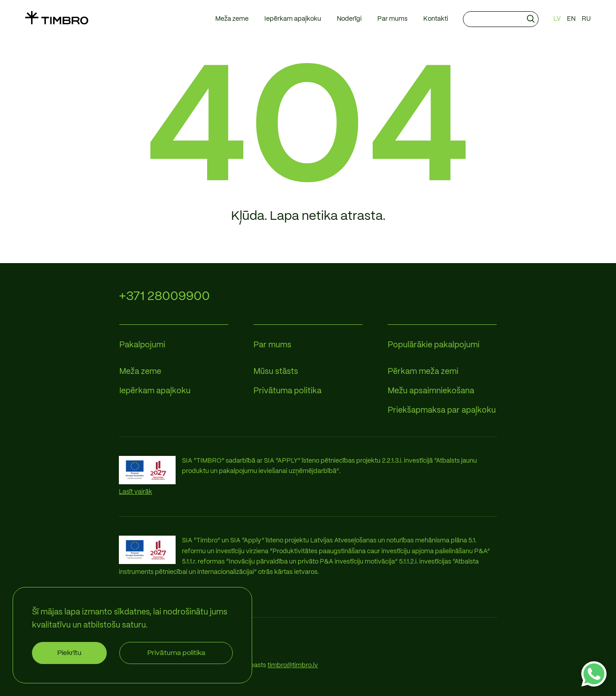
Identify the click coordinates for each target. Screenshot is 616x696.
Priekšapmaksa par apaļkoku (442, 411)
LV (557, 19)
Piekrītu (69, 653)
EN (571, 19)
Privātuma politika (288, 391)
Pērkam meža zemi (423, 372)
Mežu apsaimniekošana (431, 391)
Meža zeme (232, 19)
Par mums (392, 19)
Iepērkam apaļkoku (293, 19)
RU (586, 19)
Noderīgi (349, 19)
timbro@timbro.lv (293, 665)
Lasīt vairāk (136, 492)
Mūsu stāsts (276, 372)
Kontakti (436, 19)
